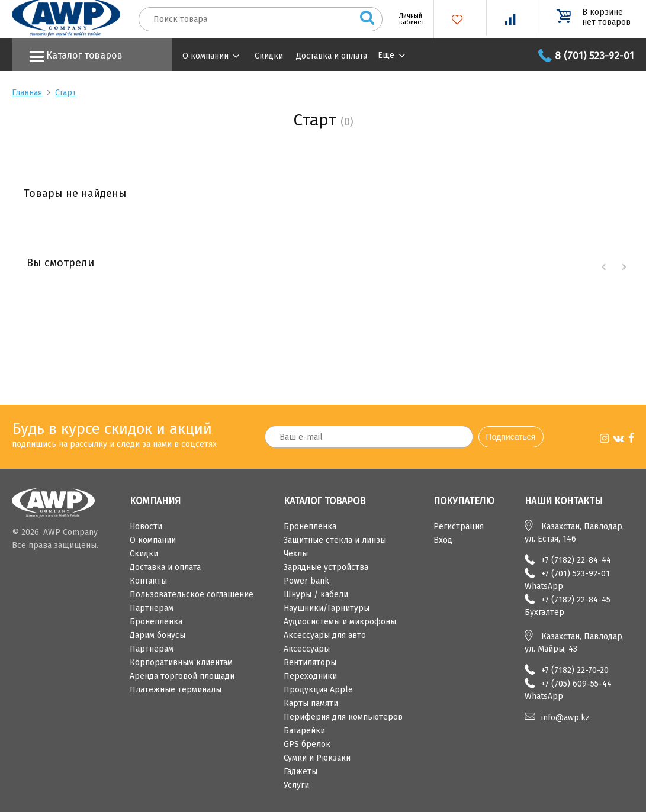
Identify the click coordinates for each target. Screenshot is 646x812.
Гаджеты (300, 771)
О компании (205, 56)
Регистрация (459, 526)
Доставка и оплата (332, 56)
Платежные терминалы (176, 690)
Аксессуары (307, 649)
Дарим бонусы (158, 635)
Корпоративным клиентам (181, 663)
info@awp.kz (565, 718)
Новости (146, 526)
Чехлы (296, 554)
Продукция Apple (318, 690)
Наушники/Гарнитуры (327, 608)
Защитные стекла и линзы (335, 540)
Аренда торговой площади (182, 676)
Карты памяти (311, 703)
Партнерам (152, 608)
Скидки (269, 56)
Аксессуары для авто (325, 635)
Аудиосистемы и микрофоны (340, 622)
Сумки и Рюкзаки (317, 758)
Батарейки (304, 731)
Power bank (306, 581)
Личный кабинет (407, 19)
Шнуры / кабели (316, 594)
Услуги (296, 785)
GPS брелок (307, 744)
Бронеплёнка (156, 622)
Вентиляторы (310, 663)
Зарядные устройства (326, 567)
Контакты (148, 581)
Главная (27, 93)
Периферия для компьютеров (343, 717)
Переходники (310, 676)
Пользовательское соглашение (192, 594)
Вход (443, 540)
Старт (66, 93)
